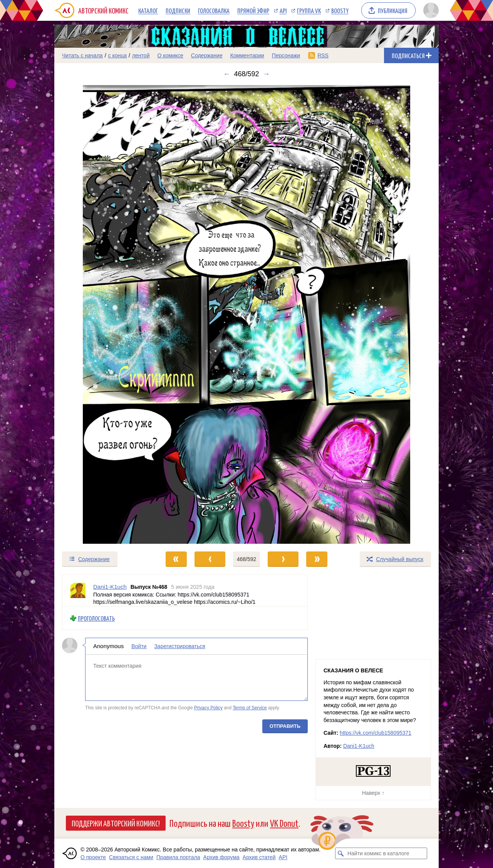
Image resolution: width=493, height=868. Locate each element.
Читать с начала (82, 55)
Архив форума (221, 857)
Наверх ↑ (373, 793)
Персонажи (286, 55)
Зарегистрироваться (179, 646)
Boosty (340, 10)
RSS (323, 55)
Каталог (148, 10)
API (283, 10)
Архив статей (259, 857)
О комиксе (170, 55)
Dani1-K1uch (359, 746)
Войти (139, 646)
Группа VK (309, 10)
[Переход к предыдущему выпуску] (102, 314)
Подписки (178, 10)
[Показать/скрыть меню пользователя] (430, 10)
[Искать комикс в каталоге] (341, 853)
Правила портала (178, 857)
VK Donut (284, 823)
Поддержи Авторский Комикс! (116, 823)
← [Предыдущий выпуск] (226, 74)
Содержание (207, 55)
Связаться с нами (131, 857)
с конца (118, 55)
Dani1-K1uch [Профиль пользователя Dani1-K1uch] (110, 587)
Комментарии (247, 55)
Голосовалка (214, 10)
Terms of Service (250, 708)
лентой (141, 55)
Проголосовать (96, 618)
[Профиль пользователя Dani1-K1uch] (78, 591)
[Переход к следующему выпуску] (246, 314)
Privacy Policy (208, 708)
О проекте (93, 857)
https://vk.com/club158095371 (376, 733)
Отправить (285, 726)
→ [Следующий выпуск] (267, 74)
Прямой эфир (253, 10)
